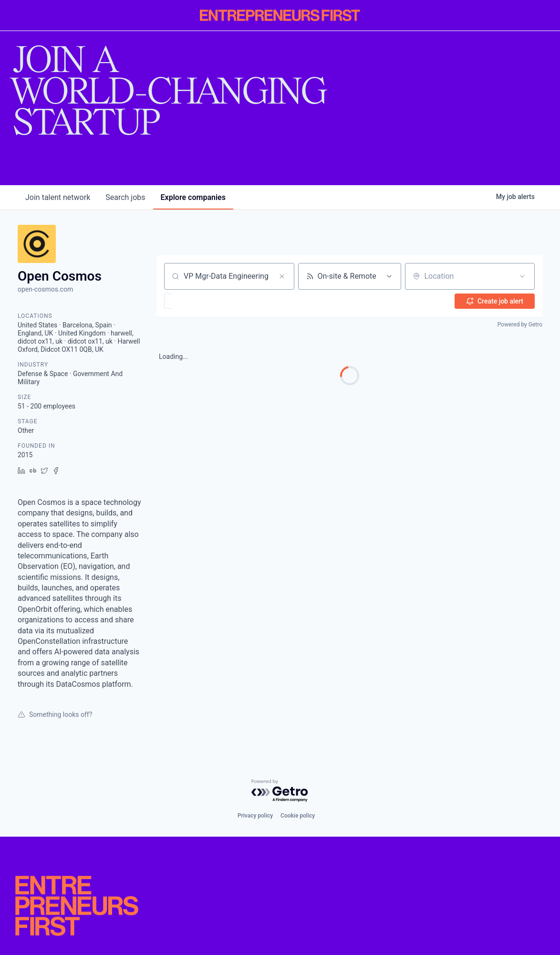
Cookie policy (298, 816)
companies (193, 197)
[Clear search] (282, 276)
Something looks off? (55, 714)
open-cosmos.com (45, 289)
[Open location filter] (522, 276)
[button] (196, 301)
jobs (125, 197)
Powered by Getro (520, 325)
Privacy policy (255, 816)
